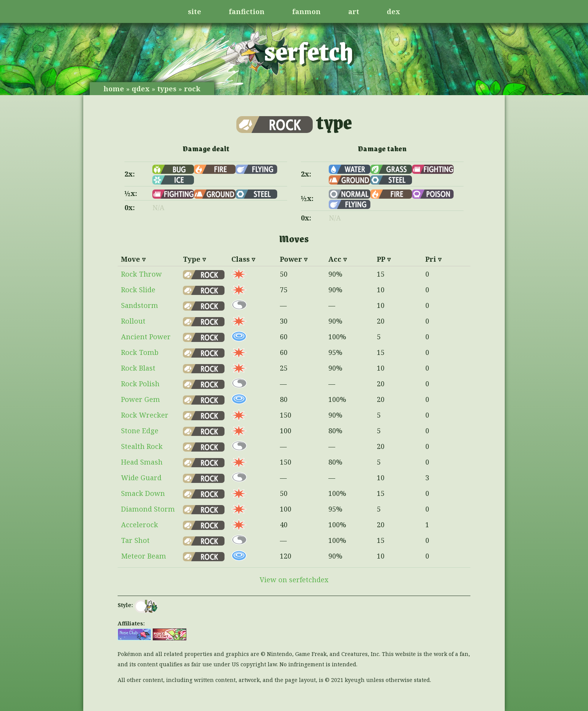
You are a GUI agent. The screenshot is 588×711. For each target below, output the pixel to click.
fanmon (306, 11)
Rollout (133, 321)
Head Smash (142, 462)
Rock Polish (140, 384)
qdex (141, 89)
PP (381, 259)
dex (393, 11)
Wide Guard (141, 478)
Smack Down (143, 493)
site (195, 11)
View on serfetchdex (294, 580)
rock (192, 89)
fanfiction (247, 11)
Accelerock (140, 525)
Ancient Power (146, 337)
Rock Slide (138, 290)
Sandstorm (140, 305)
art (354, 11)
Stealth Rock (142, 446)
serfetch (309, 50)
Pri (431, 259)
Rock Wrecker (145, 415)
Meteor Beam (144, 556)
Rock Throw (141, 274)
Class (241, 259)
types (167, 89)
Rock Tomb (140, 352)
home (114, 89)
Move (131, 259)
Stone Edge (140, 431)
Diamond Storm (148, 509)
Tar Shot (135, 540)
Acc (335, 259)
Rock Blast (138, 368)
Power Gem (141, 399)
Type (192, 259)
